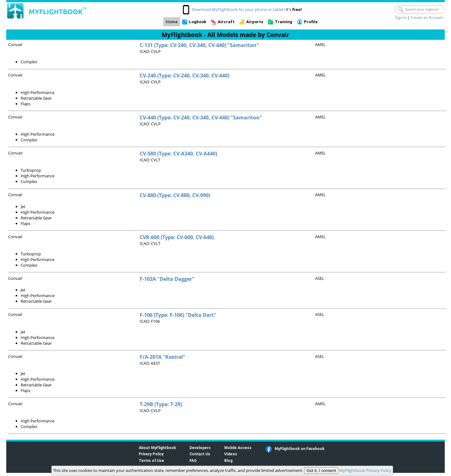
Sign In (401, 17)
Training (283, 22)
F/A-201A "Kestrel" (163, 357)
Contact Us (200, 454)
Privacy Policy (151, 454)
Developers (200, 448)
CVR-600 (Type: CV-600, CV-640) (177, 237)
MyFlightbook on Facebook (300, 449)
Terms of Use (151, 460)
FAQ (193, 460)
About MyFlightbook (157, 448)
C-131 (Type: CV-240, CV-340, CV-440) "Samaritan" (199, 45)
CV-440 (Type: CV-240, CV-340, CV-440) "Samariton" (201, 118)
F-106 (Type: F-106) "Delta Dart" (178, 315)
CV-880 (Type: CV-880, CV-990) (175, 195)
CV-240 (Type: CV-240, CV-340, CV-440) (184, 76)
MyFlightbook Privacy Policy (365, 470)
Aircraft (226, 22)
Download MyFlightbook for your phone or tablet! (238, 9)
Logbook (197, 22)
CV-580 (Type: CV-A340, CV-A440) (178, 154)
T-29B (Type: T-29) (161, 404)
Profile (311, 22)
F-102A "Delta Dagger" (167, 279)
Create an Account (427, 17)
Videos (231, 454)
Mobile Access (238, 448)
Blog (228, 460)
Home (172, 22)
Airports (255, 22)
